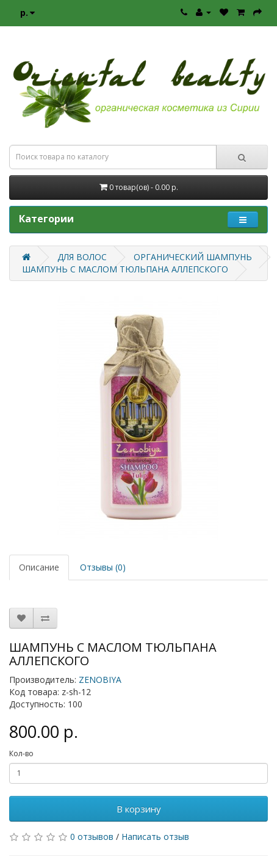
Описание (39, 567)
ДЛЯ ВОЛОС (82, 257)
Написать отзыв (155, 837)
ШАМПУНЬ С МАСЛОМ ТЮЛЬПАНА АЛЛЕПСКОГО (125, 269)
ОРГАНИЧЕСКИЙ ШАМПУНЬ (193, 257)
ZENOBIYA (100, 680)
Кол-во (21, 753)
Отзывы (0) (103, 567)
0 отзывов (92, 837)
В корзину (139, 809)
